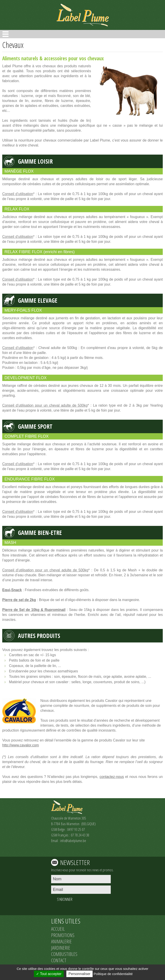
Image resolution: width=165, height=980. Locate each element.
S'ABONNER (65, 899)
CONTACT (59, 960)
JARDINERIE (61, 948)
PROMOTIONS (63, 935)
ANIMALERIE (61, 941)
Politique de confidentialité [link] (113, 974)
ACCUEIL (58, 929)
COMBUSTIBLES (64, 954)
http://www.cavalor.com (21, 745)
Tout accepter (49, 974)
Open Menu (5, 34)
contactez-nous (112, 777)
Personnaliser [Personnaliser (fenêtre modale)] (80, 974)
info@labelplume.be (73, 841)
